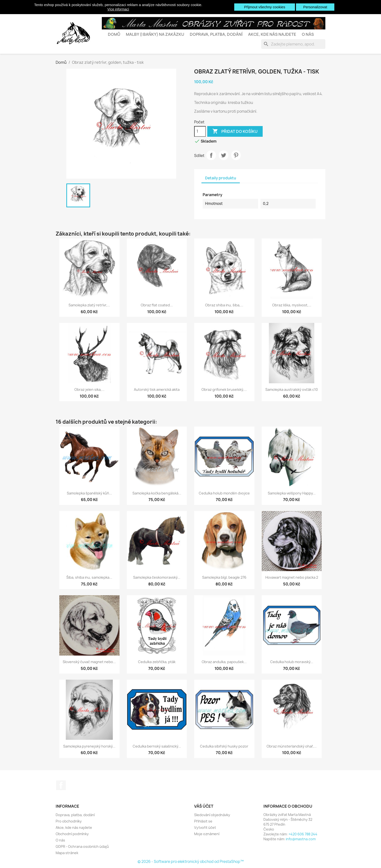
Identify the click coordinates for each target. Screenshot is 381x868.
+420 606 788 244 (303, 834)
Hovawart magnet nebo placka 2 (292, 577)
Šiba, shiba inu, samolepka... (89, 577)
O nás (308, 34)
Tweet (224, 155)
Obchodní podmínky (72, 834)
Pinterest (236, 155)
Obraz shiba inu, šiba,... (224, 305)
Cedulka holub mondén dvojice (224, 493)
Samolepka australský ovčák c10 (292, 389)
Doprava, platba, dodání (216, 34)
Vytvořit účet (205, 827)
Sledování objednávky (212, 815)
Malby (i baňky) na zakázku (155, 34)
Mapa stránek (67, 853)
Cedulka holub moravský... (292, 662)
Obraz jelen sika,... (89, 389)
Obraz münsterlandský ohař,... (292, 746)
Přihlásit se (203, 821)
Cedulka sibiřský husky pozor (224, 746)
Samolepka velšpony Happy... (292, 493)
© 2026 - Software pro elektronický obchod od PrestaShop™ (191, 862)
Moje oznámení (207, 834)
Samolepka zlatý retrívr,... (89, 305)
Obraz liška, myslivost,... (292, 305)
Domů (114, 34)
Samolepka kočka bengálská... (157, 493)
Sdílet (211, 155)
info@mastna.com (301, 839)
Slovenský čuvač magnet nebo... (89, 662)
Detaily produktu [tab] (221, 178)
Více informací (118, 9)
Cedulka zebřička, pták (157, 662)
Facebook (61, 785)
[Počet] (200, 131)
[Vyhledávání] (293, 44)
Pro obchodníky (69, 821)
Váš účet (204, 806)
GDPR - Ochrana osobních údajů (82, 846)
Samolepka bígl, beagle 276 (224, 577)
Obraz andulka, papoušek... (224, 662)
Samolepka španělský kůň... (89, 493)
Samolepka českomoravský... (157, 577)
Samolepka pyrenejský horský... (89, 746)
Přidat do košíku (235, 131)
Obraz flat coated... (157, 305)
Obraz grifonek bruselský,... (224, 389)
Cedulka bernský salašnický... (157, 746)
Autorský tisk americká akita (157, 389)
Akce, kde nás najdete (272, 34)
